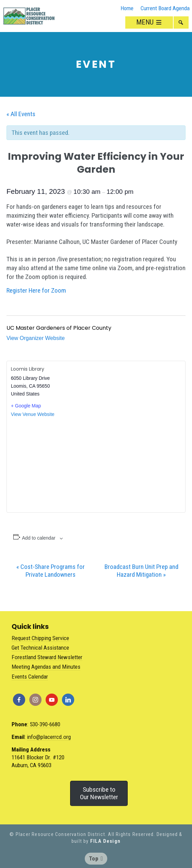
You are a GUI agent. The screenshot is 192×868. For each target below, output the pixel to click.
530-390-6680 (45, 724)
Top (96, 858)
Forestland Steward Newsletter (47, 657)
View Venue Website (33, 414)
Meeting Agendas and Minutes (46, 667)
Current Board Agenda (165, 8)
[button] (181, 22)
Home (127, 8)
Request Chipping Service (40, 638)
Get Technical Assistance (40, 648)
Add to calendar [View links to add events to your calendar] (39, 538)
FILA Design (105, 841)
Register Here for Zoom (36, 290)
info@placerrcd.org (49, 737)
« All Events (21, 114)
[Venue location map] (96, 465)
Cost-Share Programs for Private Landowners (51, 571)
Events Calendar (30, 677)
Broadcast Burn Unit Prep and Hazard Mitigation (141, 571)
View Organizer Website (36, 338)
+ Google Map (26, 406)
